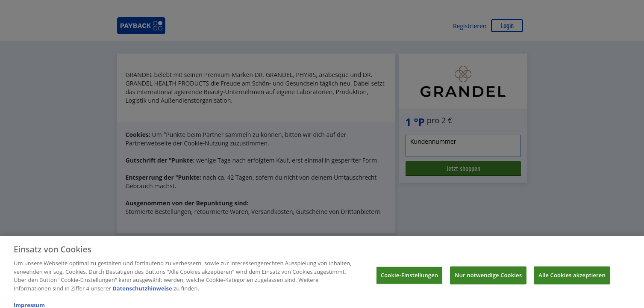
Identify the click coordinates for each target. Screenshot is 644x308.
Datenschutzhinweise (142, 291)
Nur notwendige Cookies (488, 278)
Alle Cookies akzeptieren (572, 278)
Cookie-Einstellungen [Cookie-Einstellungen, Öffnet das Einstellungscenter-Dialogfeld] (409, 278)
